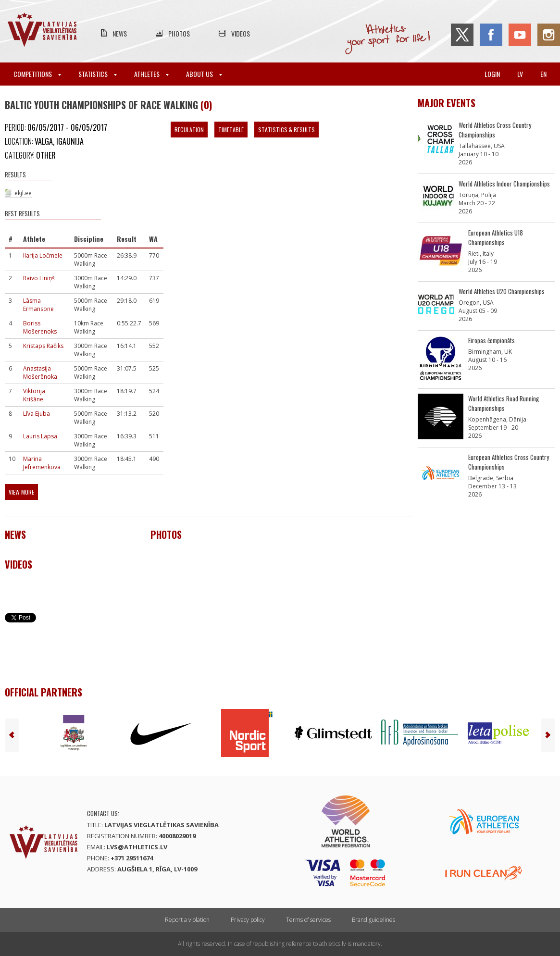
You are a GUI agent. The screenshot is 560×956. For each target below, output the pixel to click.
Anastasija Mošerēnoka (40, 372)
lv (520, 74)
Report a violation (187, 920)
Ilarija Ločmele (43, 255)
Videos (241, 33)
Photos (179, 33)
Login (492, 74)
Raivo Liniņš (39, 278)
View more (21, 492)
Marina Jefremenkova (42, 463)
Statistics (98, 74)
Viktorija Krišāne (34, 395)
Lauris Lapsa (40, 436)
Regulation (189, 130)
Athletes (151, 74)
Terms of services (308, 920)
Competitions (37, 74)
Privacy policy (248, 920)
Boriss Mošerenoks (40, 327)
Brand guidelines (373, 920)
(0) (206, 105)
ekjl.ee (23, 193)
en (543, 74)
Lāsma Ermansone (38, 305)
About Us (204, 74)
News (120, 33)
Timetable (231, 130)
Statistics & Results (286, 130)
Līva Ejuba (37, 414)
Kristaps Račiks (43, 346)
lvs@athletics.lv (137, 847)
